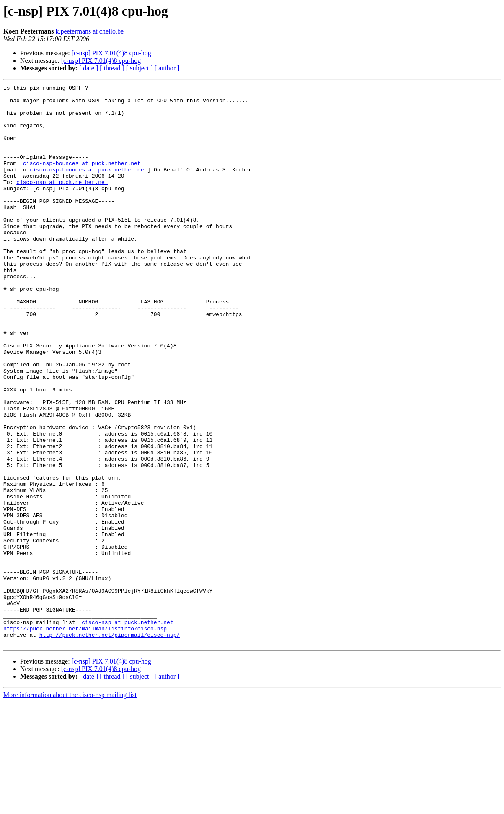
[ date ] (89, 68)
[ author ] (167, 68)
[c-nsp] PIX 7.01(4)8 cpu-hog (111, 53)
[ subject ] (140, 68)
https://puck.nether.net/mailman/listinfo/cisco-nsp (85, 738)
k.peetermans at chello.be (89, 31)
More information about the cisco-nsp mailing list (70, 807)
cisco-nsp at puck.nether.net (62, 202)
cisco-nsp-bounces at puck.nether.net (82, 179)
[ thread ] (112, 68)
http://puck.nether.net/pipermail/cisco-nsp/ (110, 745)
